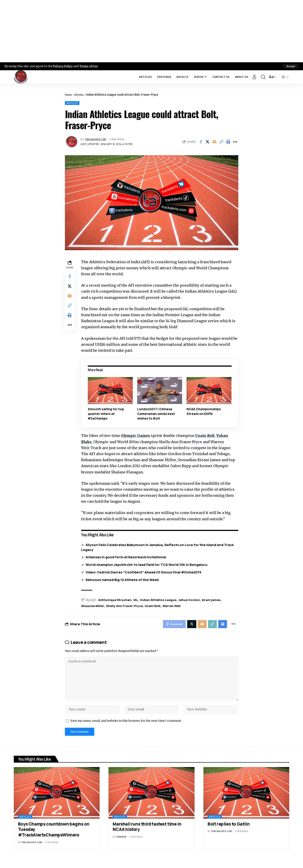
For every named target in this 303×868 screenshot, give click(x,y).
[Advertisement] (152, 31)
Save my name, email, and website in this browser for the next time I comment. (126, 727)
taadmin (121, 844)
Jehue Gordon (193, 600)
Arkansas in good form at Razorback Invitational (127, 558)
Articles (80, 94)
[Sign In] (254, 77)
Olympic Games (137, 436)
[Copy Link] (221, 142)
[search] (263, 77)
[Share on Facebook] (201, 142)
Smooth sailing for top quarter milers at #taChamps (107, 414)
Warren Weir (176, 607)
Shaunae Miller (94, 607)
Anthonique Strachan (117, 600)
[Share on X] (208, 142)
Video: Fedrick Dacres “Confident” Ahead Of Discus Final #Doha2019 (145, 573)
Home (69, 94)
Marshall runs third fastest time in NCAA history (147, 834)
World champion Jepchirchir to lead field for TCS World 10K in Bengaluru (148, 565)
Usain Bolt (207, 436)
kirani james (216, 600)
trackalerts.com (97, 140)
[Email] (215, 142)
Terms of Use (90, 66)
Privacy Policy (64, 66)
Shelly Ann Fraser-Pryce (127, 607)
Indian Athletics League (161, 600)
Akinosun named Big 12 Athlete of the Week (123, 580)
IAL (138, 600)
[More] (235, 142)
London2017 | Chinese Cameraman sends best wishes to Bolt (157, 414)
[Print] (228, 142)
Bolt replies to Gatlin (229, 831)
